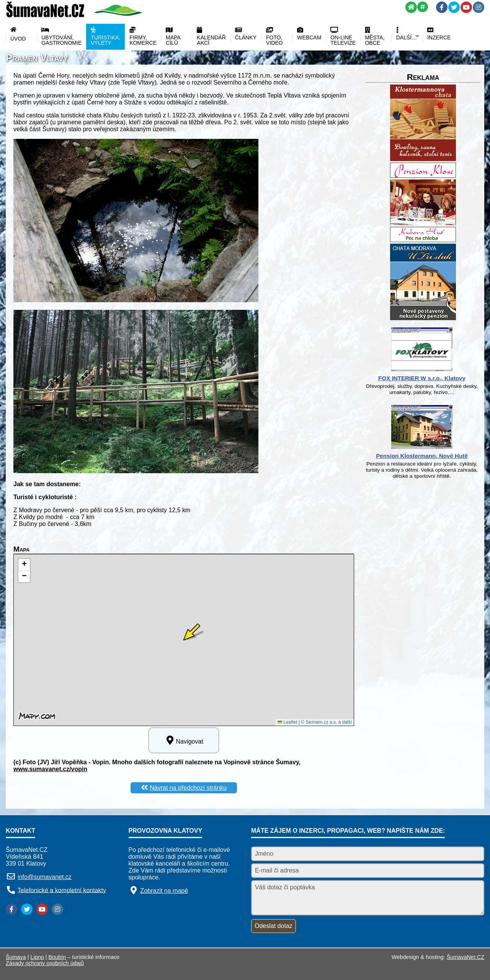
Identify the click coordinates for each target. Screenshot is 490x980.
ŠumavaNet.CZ (465, 957)
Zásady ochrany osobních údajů (45, 963)
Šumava (16, 957)
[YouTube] (466, 7)
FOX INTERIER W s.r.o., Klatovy (422, 378)
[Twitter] (454, 7)
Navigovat (184, 740)
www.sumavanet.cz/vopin (50, 769)
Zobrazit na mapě (164, 891)
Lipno (37, 957)
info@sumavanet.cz (45, 877)
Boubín (57, 957)
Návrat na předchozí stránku (188, 788)
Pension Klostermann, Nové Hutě (422, 456)
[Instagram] (479, 7)
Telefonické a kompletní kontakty (62, 890)
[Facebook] (442, 7)
